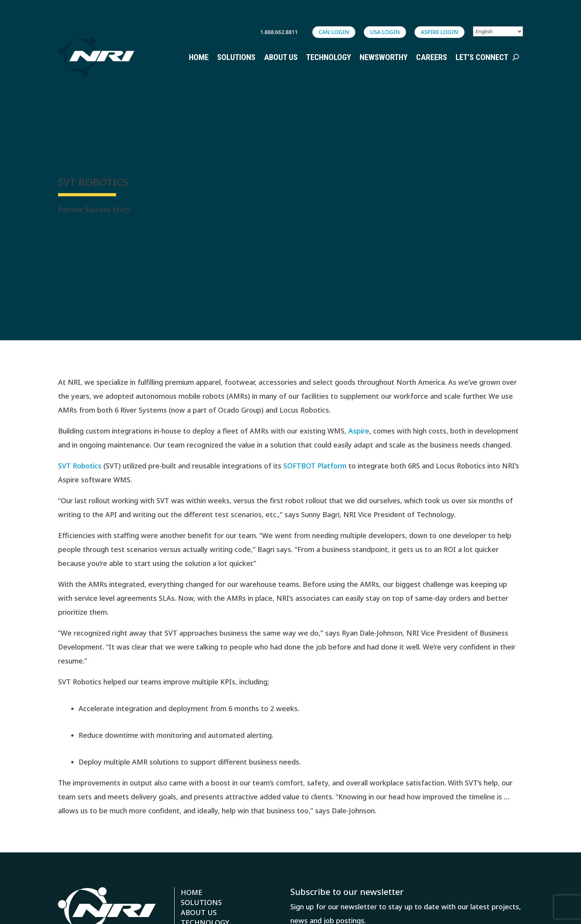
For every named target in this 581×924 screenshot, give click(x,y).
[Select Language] (498, 31)
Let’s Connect (482, 57)
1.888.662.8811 (279, 32)
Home (199, 57)
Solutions (236, 57)
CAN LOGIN (334, 32)
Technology (329, 57)
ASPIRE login (440, 32)
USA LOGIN (385, 32)
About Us (281, 57)
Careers (432, 57)
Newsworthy (384, 57)
